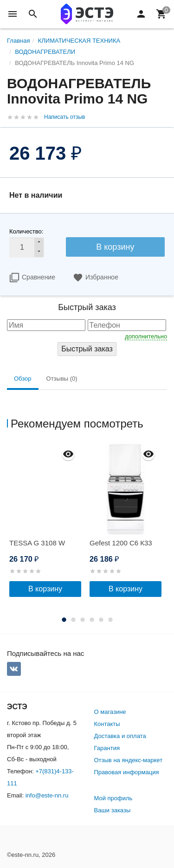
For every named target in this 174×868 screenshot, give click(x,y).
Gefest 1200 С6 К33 (121, 543)
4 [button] (92, 620)
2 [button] (73, 620)
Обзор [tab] (23, 379)
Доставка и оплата (120, 736)
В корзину (115, 247)
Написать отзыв (64, 117)
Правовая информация (127, 772)
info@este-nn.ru (47, 795)
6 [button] (110, 620)
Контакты (107, 724)
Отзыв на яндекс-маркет (129, 760)
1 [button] (64, 620)
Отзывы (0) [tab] (62, 379)
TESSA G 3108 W (37, 543)
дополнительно (146, 336)
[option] (47, 520)
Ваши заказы (113, 810)
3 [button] (83, 620)
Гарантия (107, 748)
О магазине (110, 712)
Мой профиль (113, 798)
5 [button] (101, 620)
